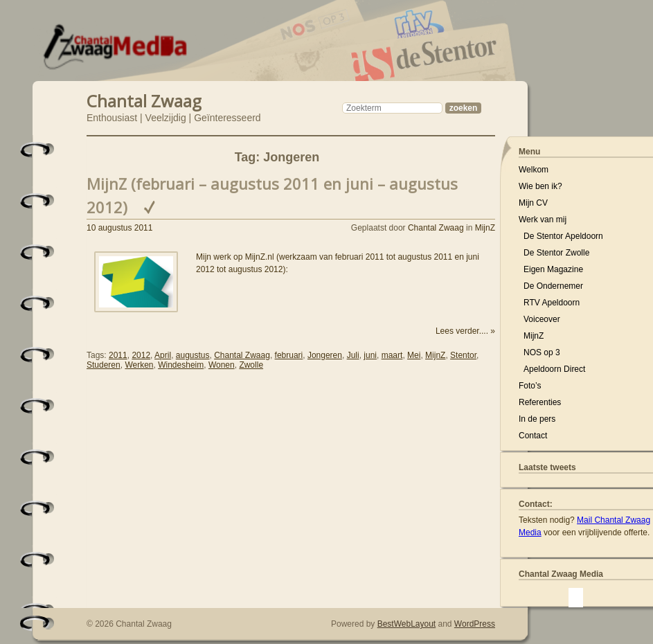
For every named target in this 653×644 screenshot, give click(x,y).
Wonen (222, 365)
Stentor (463, 355)
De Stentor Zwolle (556, 253)
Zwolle (251, 365)
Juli (353, 355)
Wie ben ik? (540, 186)
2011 (118, 355)
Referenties (540, 402)
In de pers (537, 419)
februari (289, 355)
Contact (533, 436)
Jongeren (325, 355)
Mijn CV (533, 203)
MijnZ (485, 228)
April (163, 355)
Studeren (104, 365)
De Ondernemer (553, 286)
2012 (141, 355)
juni (370, 355)
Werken (139, 365)
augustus (193, 355)
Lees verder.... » (465, 331)
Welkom (534, 170)
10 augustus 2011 (119, 228)
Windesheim (181, 365)
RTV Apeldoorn (552, 303)
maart (392, 355)
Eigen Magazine (553, 269)
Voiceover (542, 319)
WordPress (475, 624)
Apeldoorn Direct (554, 369)
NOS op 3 (542, 352)
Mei (414, 355)
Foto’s (530, 386)
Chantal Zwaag (144, 99)
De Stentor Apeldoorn (563, 236)
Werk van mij (543, 220)
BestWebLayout (407, 624)
